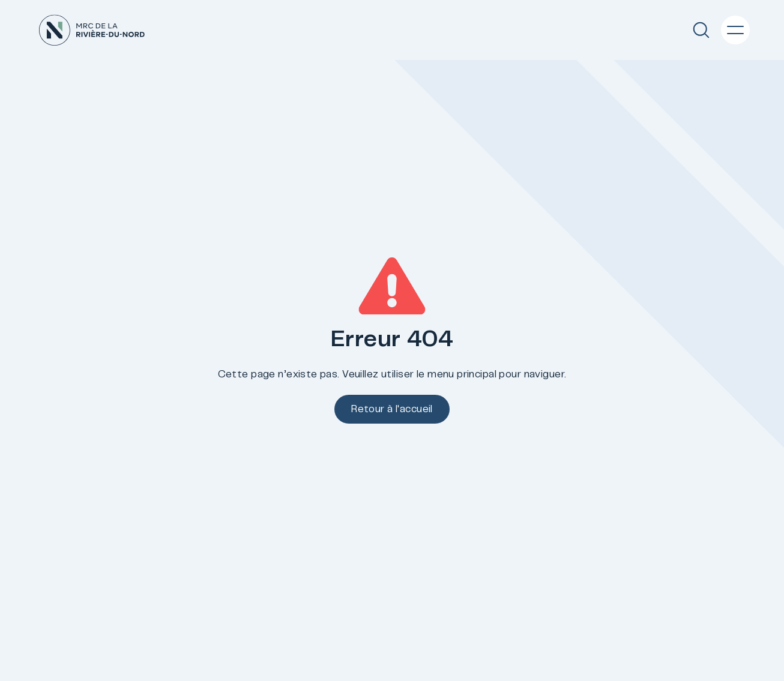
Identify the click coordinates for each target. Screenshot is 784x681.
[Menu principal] (735, 30)
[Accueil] (92, 30)
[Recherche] (701, 30)
